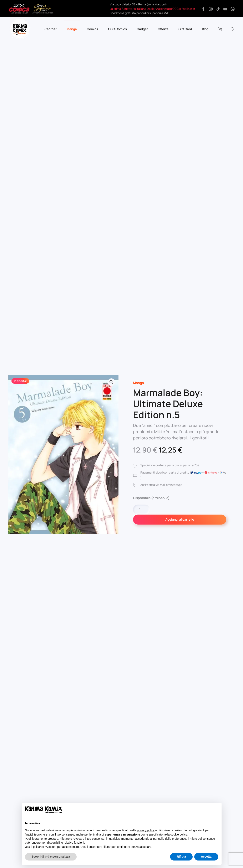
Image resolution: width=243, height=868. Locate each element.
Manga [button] (72, 29)
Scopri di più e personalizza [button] (51, 857)
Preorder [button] (50, 29)
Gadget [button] (142, 29)
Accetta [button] (206, 857)
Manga (138, 383)
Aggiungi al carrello (180, 519)
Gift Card (185, 29)
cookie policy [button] (179, 834)
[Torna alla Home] (20, 29)
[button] (221, 29)
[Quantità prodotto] (141, 510)
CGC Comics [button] (117, 29)
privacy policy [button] (146, 830)
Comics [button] (92, 29)
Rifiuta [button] (181, 857)
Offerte (163, 29)
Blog (205, 29)
